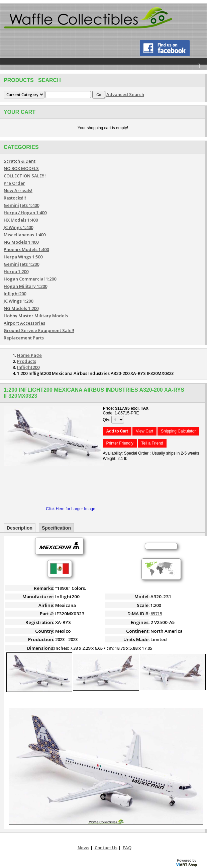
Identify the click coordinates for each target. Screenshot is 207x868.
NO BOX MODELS (21, 168)
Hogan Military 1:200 (25, 286)
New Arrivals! (18, 190)
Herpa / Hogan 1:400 (25, 213)
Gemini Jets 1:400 (21, 205)
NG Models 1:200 (21, 308)
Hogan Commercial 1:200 (30, 279)
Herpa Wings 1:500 (23, 257)
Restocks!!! (15, 198)
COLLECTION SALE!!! (25, 176)
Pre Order (14, 183)
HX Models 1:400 (21, 220)
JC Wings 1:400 (18, 227)
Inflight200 (15, 294)
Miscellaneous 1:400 (25, 235)
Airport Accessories (24, 323)
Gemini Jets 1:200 (21, 264)
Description (20, 528)
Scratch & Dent (20, 161)
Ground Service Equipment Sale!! (39, 330)
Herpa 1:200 (16, 271)
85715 (156, 614)
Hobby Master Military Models (36, 316)
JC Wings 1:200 (18, 301)
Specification (56, 528)
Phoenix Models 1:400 (26, 249)
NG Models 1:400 (21, 242)
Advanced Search (125, 94)
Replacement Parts (24, 338)
